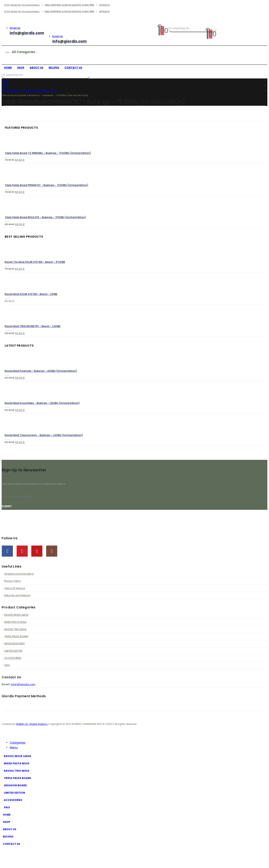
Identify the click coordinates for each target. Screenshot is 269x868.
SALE (7, 683)
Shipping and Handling (19, 587)
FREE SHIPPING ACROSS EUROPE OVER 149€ (69, 5)
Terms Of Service (16, 602)
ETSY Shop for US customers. (22, 5)
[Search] (213, 28)
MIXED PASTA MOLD (16, 637)
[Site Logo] (73, 23)
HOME (8, 68)
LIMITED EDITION (14, 668)
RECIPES (54, 68)
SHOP (21, 68)
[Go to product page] (134, 142)
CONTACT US (73, 68)
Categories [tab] (18, 761)
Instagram (52, 564)
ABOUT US (37, 68)
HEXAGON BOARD (15, 660)
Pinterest (22, 564)
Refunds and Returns (18, 610)
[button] (4, 754)
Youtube (37, 564)
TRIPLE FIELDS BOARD (17, 652)
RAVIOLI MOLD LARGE (17, 630)
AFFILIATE (104, 5)
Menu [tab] (14, 766)
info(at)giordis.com (24, 703)
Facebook (7, 564)
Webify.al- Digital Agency (32, 743)
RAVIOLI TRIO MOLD (16, 645)
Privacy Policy (13, 594)
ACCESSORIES (13, 675)
